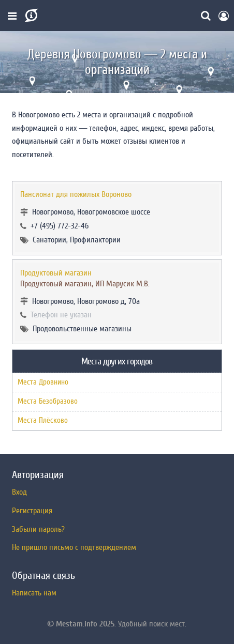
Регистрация (32, 511)
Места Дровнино (43, 382)
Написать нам (34, 593)
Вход (19, 492)
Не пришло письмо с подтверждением (74, 547)
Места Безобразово (48, 401)
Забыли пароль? (38, 529)
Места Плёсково (43, 420)
